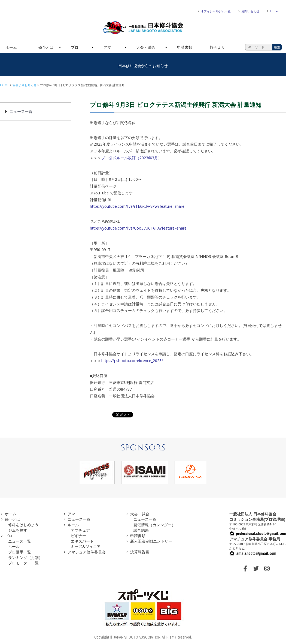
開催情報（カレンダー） (154, 525)
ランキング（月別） (25, 557)
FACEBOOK (245, 568)
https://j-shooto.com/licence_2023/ (132, 361)
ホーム (11, 47)
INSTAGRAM (267, 568)
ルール (14, 547)
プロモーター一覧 (23, 563)
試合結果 (141, 530)
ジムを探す (18, 530)
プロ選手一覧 (20, 552)
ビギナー (78, 536)
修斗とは (46, 47)
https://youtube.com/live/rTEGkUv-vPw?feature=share (137, 206)
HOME (4, 85)
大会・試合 (146, 47)
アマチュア (80, 530)
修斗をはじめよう (23, 525)
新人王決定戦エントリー (151, 541)
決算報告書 (140, 552)
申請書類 (185, 47)
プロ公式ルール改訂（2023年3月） (132, 158)
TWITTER (256, 568)
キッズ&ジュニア (86, 547)
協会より (217, 47)
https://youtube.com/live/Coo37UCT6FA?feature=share (138, 228)
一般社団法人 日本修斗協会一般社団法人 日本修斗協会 (143, 28)
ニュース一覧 (21, 111)
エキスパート (82, 541)
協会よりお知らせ (25, 85)
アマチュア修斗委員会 (87, 552)
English (275, 11)
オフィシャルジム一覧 (216, 11)
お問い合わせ (250, 11)
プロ (75, 47)
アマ (107, 47)
